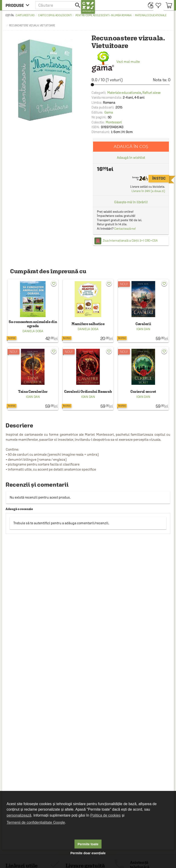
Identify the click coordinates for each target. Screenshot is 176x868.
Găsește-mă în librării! (131, 202)
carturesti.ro (25, 15)
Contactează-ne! (125, 229)
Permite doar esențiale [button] (88, 853)
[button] (58, 5)
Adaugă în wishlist (131, 158)
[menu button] (19, 5)
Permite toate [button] (88, 844)
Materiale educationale (151, 15)
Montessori (114, 122)
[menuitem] (150, 5)
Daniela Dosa (33, 331)
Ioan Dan (143, 329)
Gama (109, 112)
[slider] (131, 85)
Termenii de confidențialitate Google (36, 822)
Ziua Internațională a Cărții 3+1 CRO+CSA (130, 241)
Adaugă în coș (131, 147)
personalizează (19, 815)
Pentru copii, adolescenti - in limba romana (103, 15)
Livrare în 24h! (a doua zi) (148, 191)
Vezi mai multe (116, 62)
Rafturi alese (151, 93)
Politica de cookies (106, 815)
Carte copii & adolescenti (55, 15)
